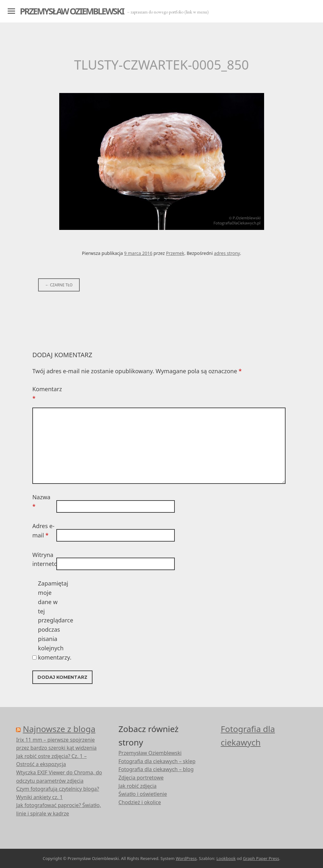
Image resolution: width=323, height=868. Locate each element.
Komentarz (44, 394)
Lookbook (226, 858)
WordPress (186, 858)
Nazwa (41, 502)
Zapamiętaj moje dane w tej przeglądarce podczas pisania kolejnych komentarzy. (49, 620)
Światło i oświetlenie (143, 794)
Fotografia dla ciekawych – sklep (157, 761)
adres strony (227, 253)
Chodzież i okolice (140, 802)
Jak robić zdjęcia (137, 786)
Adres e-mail (43, 531)
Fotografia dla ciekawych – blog (156, 769)
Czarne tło (59, 285)
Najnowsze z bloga (59, 729)
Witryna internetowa (44, 559)
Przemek (175, 253)
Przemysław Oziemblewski (72, 11)
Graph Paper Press (261, 858)
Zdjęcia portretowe (141, 778)
